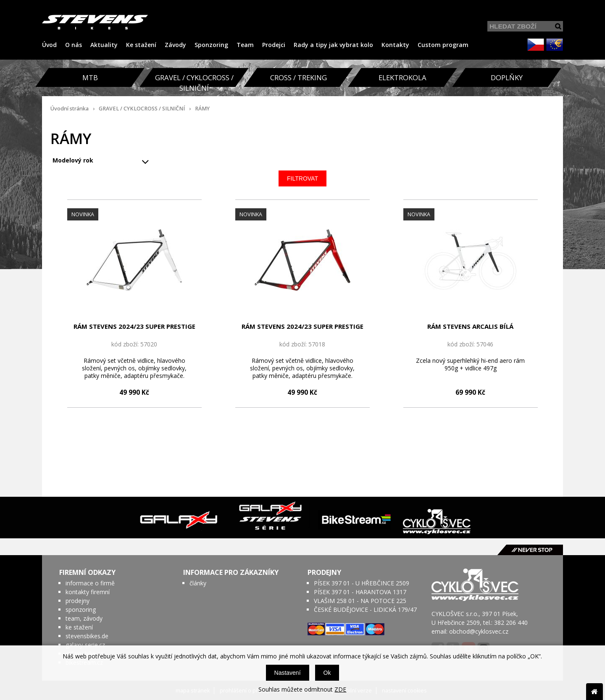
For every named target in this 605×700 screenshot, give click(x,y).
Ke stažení (141, 45)
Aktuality (104, 45)
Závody (175, 45)
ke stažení (79, 627)
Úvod (49, 45)
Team (245, 45)
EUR (555, 45)
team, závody (84, 618)
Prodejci (274, 45)
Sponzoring (211, 45)
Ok (327, 673)
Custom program (443, 45)
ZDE (340, 689)
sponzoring (81, 610)
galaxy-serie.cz (85, 645)
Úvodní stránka (70, 109)
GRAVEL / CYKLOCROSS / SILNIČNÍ (142, 109)
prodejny (78, 601)
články (198, 583)
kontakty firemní (88, 592)
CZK (536, 45)
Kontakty (395, 45)
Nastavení (288, 673)
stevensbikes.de (87, 636)
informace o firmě (90, 583)
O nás (74, 45)
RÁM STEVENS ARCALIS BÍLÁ (470, 326)
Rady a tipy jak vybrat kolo (333, 45)
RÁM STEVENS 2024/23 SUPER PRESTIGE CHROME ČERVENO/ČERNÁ (302, 327)
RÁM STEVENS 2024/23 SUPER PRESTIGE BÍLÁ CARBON (134, 327)
